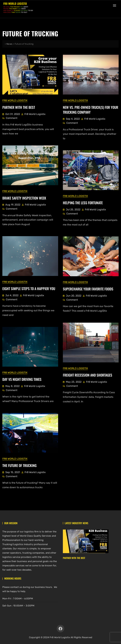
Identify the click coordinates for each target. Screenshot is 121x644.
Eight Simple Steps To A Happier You (29, 288)
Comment (12, 118)
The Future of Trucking (19, 465)
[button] (115, 5)
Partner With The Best (19, 107)
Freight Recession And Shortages (88, 375)
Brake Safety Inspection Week (24, 198)
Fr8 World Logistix (15, 100)
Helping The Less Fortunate (83, 203)
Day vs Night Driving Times (22, 379)
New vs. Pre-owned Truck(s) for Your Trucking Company (91, 110)
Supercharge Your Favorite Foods (88, 289)
